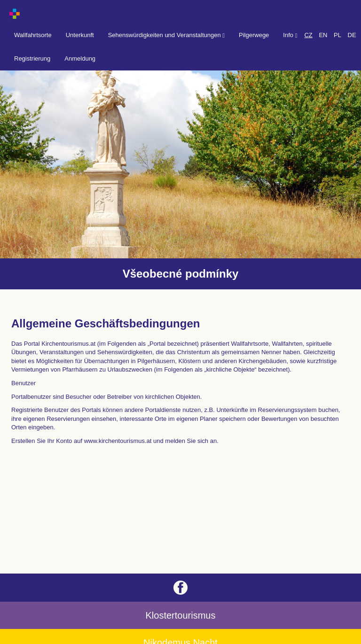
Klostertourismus (181, 615)
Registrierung (32, 58)
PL (337, 35)
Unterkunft (80, 35)
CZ (308, 35)
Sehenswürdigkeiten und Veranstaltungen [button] (166, 35)
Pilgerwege (254, 35)
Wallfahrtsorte (33, 35)
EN (323, 35)
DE (352, 35)
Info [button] (290, 35)
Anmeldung (80, 58)
